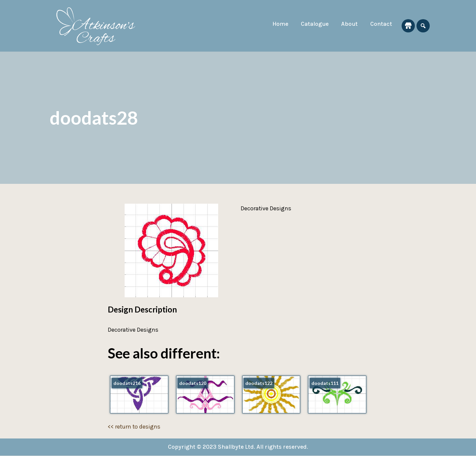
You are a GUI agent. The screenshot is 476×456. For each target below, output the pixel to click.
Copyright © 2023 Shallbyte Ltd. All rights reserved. (238, 447)
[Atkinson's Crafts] (99, 26)
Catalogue (314, 24)
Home (279, 24)
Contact (381, 24)
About (349, 24)
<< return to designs (134, 427)
